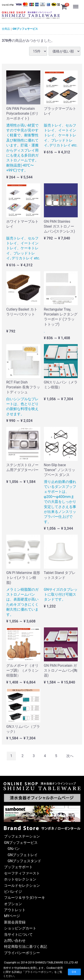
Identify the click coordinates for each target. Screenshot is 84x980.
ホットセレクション (20, 879)
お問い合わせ (15, 941)
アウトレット (15, 910)
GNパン (14, 849)
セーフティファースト (22, 873)
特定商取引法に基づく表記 (26, 947)
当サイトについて (18, 934)
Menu (76, 4)
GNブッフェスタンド (24, 861)
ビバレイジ (13, 892)
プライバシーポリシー (38, 972)
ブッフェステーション (22, 836)
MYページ (12, 916)
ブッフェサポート (18, 867)
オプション (13, 904)
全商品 (6, 29)
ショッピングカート (20, 928)
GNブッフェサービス (25, 29)
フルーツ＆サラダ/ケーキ (25, 898)
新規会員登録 (15, 922)
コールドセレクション (22, 885)
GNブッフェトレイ (23, 855)
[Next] (70, 756)
